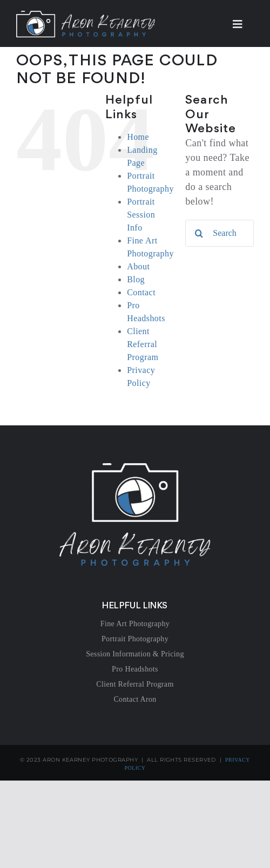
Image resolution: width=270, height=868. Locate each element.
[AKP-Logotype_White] (86, 16)
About (138, 266)
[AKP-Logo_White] (135, 468)
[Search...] (220, 233)
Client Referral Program (143, 344)
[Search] (199, 233)
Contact (141, 292)
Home (138, 137)
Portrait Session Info (141, 215)
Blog (136, 279)
